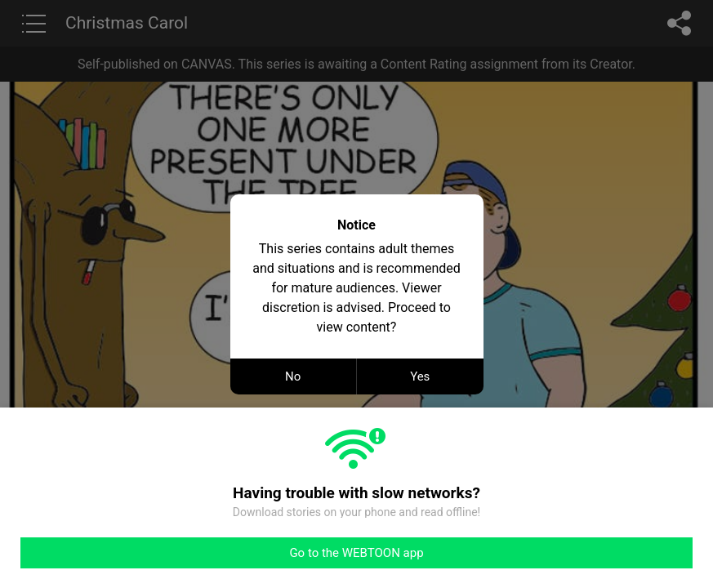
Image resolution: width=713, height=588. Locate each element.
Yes (420, 376)
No (293, 376)
